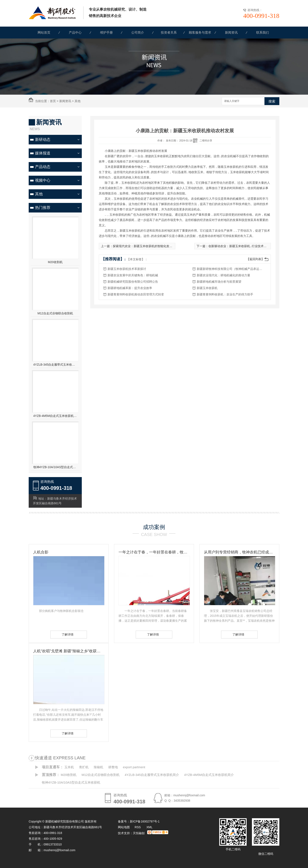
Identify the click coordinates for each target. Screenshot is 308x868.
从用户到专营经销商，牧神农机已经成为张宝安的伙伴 (239, 552)
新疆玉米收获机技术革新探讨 (127, 269)
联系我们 (263, 32)
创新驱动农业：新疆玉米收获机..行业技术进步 (239, 246)
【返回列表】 (255, 259)
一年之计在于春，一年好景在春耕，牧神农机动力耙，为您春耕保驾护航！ (154, 552)
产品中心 (75, 32)
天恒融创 (139, 833)
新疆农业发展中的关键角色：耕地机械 (133, 275)
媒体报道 (43, 153)
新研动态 (43, 140)
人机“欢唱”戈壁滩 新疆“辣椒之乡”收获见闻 (69, 651)
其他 (78, 101)
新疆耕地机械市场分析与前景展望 (219, 282)
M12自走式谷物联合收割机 (55, 313)
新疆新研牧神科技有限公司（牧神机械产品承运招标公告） (231, 269)
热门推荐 (43, 208)
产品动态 (43, 167)
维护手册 (106, 32)
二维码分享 (206, 141)
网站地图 (124, 827)
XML (149, 827)
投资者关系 (169, 32)
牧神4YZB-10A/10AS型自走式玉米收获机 (55, 467)
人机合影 (41, 552)
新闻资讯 (231, 32)
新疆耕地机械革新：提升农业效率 (130, 288)
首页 (53, 101)
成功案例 (154, 527)
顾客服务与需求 (200, 32)
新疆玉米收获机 (207, 288)
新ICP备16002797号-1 (145, 821)
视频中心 (43, 180)
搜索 (272, 101)
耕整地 (113, 767)
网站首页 (44, 32)
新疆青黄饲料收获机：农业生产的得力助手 (225, 294)
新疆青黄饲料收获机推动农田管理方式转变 (136, 294)
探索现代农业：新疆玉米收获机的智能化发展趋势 (146, 246)
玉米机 (69, 767)
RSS (138, 827)
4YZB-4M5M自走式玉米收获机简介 (55, 416)
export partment (134, 767)
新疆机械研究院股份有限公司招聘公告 (133, 282)
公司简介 (138, 32)
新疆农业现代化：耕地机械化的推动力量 (223, 275)
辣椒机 (98, 767)
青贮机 (84, 767)
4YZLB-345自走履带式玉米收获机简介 (55, 365)
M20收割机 (55, 262)
